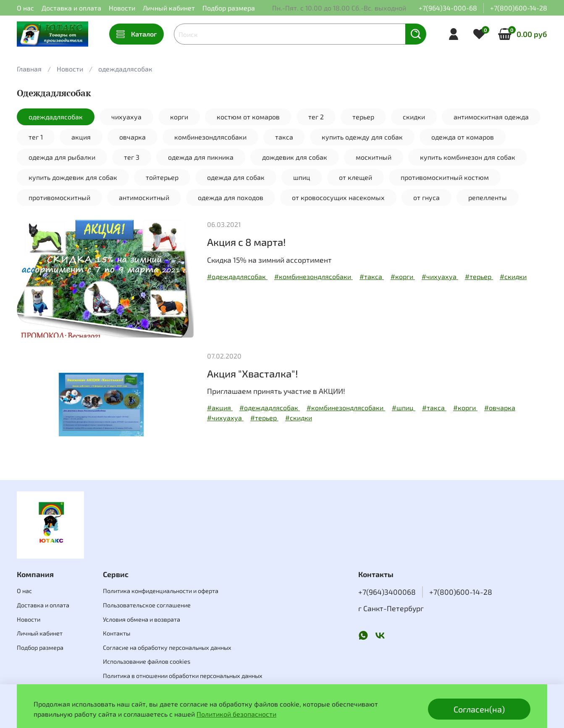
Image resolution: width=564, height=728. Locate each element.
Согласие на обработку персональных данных (167, 648)
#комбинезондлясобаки (313, 276)
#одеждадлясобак (237, 276)
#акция (220, 408)
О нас (25, 8)
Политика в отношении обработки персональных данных (183, 676)
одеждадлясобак (56, 117)
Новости (122, 8)
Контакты (117, 633)
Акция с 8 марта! (247, 242)
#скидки (513, 276)
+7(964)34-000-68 (448, 8)
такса (284, 137)
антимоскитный (144, 197)
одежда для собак (236, 177)
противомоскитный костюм (445, 177)
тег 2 (316, 117)
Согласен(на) (479, 709)
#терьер (479, 276)
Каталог (136, 34)
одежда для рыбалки (62, 157)
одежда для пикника (201, 157)
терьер (363, 117)
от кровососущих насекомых (338, 197)
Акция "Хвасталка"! (253, 373)
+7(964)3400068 (387, 592)
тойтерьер (162, 177)
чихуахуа (126, 117)
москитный (374, 157)
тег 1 (36, 137)
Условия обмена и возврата (142, 619)
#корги (403, 276)
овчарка (132, 137)
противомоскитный (59, 197)
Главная (29, 69)
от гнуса (426, 197)
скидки (414, 117)
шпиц (302, 177)
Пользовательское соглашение (147, 605)
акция (81, 137)
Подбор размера (229, 8)
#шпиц (404, 408)
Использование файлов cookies (147, 661)
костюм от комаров (248, 117)
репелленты (488, 197)
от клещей (355, 177)
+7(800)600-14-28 (519, 8)
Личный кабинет (169, 8)
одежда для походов (231, 197)
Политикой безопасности (236, 714)
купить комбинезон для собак (468, 157)
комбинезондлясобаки (210, 137)
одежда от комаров (463, 137)
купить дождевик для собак (73, 177)
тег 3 (132, 157)
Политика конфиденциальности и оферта (161, 591)
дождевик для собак (295, 157)
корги (179, 117)
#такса (372, 276)
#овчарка (500, 408)
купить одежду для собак (362, 137)
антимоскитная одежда (491, 117)
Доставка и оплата (71, 8)
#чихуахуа (440, 276)
